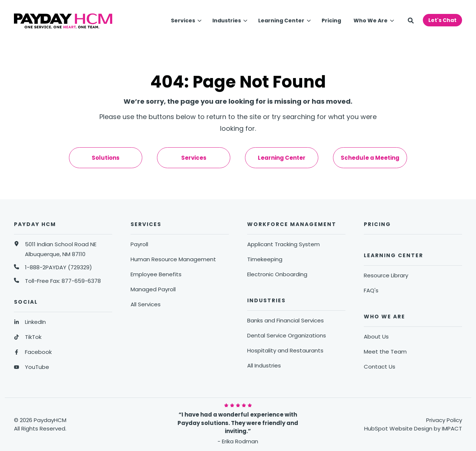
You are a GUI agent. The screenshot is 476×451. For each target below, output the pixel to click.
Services (183, 21)
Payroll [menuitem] (139, 244)
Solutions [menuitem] (106, 158)
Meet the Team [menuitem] (385, 352)
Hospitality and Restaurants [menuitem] (285, 350)
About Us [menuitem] (376, 337)
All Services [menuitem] (146, 304)
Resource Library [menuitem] (386, 275)
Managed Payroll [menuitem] (153, 289)
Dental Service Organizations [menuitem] (287, 335)
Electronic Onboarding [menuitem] (277, 274)
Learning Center (281, 21)
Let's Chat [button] (442, 20)
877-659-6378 (81, 281)
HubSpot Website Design (398, 428)
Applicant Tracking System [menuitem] (283, 244)
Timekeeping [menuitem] (265, 259)
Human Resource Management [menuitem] (173, 259)
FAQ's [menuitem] (371, 290)
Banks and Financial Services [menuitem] (285, 320)
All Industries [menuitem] (264, 365)
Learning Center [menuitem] (282, 158)
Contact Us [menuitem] (380, 367)
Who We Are (371, 21)
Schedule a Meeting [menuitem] (370, 158)
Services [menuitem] (194, 158)
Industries (227, 21)
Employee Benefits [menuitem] (156, 274)
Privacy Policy (444, 420)
